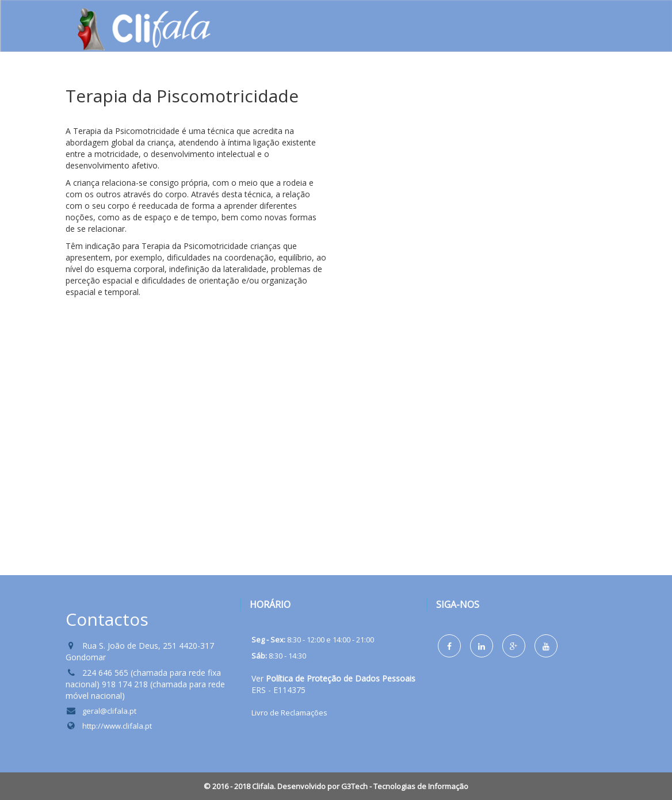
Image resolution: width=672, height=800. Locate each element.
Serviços (299, 89)
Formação (364, 86)
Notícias (428, 86)
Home (177, 86)
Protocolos (498, 86)
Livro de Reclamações (289, 713)
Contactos (573, 86)
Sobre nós (235, 89)
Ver (333, 678)
